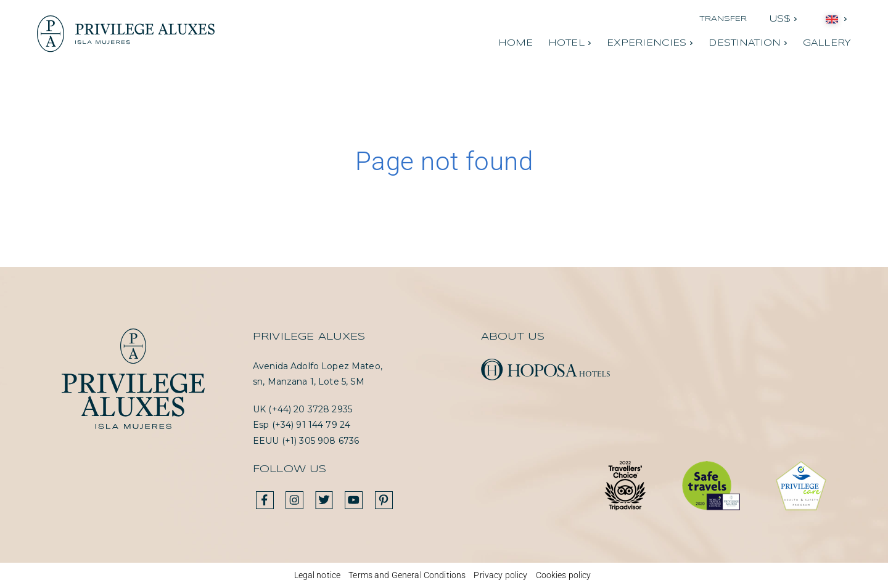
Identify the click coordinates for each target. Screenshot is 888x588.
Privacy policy (500, 575)
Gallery (827, 43)
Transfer (723, 19)
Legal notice (318, 575)
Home (516, 43)
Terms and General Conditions (407, 575)
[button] (783, 19)
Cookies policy (564, 575)
